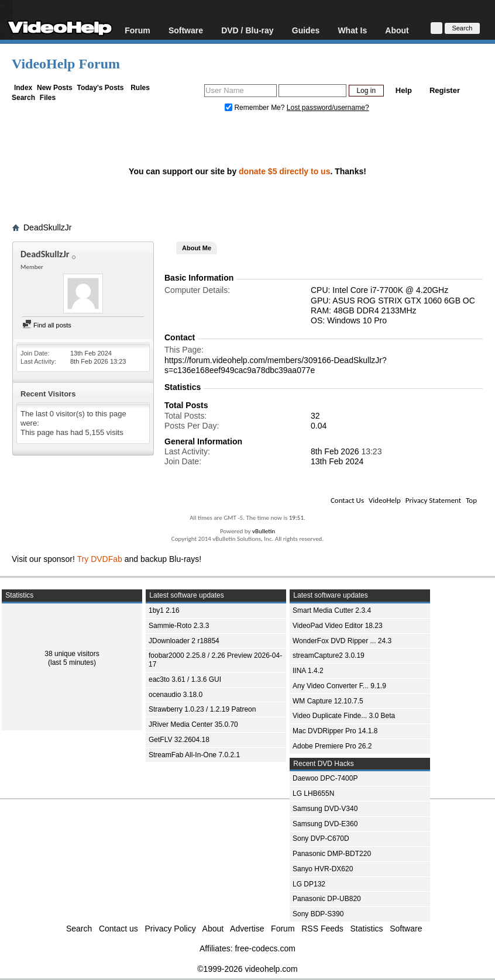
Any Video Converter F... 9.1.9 (339, 686)
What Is (352, 30)
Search (23, 98)
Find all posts (47, 325)
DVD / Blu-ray (247, 30)
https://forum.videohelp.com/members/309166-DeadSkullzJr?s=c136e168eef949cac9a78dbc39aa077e (276, 365)
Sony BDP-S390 (318, 914)
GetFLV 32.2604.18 (179, 740)
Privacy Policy (171, 929)
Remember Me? (256, 108)
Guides (306, 30)
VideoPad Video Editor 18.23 (338, 626)
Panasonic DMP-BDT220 (332, 854)
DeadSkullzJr (47, 227)
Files (48, 98)
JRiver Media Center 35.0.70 (193, 724)
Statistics (367, 929)
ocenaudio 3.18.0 (176, 695)
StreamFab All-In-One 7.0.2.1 (194, 755)
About (397, 30)
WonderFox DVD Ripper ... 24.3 (342, 641)
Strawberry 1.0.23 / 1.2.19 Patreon (202, 709)
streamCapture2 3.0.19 (329, 655)
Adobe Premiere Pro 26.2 (332, 746)
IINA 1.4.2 (308, 671)
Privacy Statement (433, 500)
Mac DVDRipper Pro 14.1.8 (335, 731)
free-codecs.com (265, 948)
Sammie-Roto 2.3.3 (179, 626)
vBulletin (264, 531)
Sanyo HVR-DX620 (323, 869)
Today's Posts (100, 88)
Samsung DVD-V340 (325, 809)
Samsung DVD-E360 (325, 824)
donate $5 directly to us (284, 171)
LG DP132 (309, 884)
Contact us (118, 929)
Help (404, 90)
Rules (140, 88)
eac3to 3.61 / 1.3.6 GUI (185, 679)
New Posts (55, 88)
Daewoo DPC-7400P (325, 778)
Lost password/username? (328, 108)
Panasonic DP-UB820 (327, 899)
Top (471, 500)
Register (445, 90)
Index (23, 88)
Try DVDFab (100, 559)
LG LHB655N (313, 793)
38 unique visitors (72, 654)
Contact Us (347, 500)
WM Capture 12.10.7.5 (328, 701)
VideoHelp (385, 500)
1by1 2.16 (164, 610)
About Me (197, 248)
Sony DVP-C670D (321, 838)
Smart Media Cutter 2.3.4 (332, 610)
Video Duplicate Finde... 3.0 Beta (344, 716)
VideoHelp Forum (66, 64)
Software (186, 30)
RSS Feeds (322, 929)
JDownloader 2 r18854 (184, 641)
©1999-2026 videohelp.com (247, 969)
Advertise (247, 929)
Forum (137, 30)
